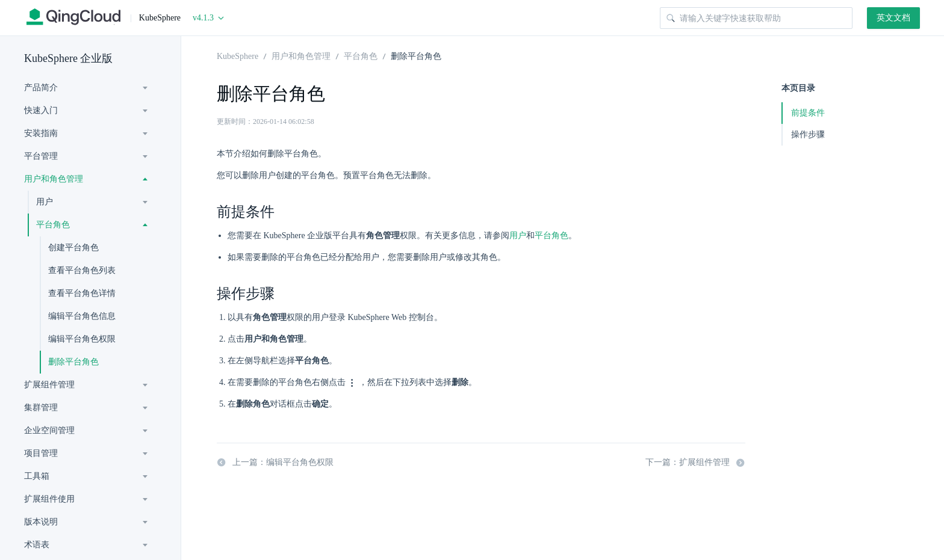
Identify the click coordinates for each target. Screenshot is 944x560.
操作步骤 (808, 134)
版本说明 (41, 522)
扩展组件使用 (49, 499)
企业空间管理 (49, 430)
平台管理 (41, 156)
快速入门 (41, 110)
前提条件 (808, 113)
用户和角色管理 (54, 179)
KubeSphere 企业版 (68, 58)
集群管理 (41, 408)
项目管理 (41, 453)
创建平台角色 (73, 248)
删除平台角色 (73, 362)
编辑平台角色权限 (82, 339)
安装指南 (41, 133)
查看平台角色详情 (82, 293)
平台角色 (53, 225)
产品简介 (41, 88)
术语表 (37, 545)
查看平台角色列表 (82, 270)
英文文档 (893, 18)
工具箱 (37, 476)
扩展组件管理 (49, 385)
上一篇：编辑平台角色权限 (275, 463)
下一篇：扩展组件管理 (695, 463)
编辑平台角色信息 (82, 316)
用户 (45, 202)
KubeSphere (238, 55)
